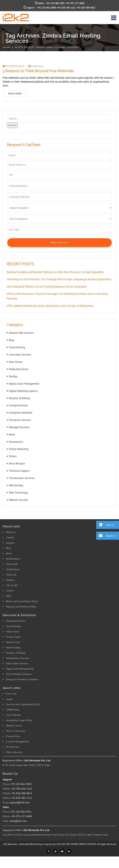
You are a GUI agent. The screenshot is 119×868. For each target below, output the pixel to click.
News (12, 434)
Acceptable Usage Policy (19, 720)
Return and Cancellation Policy (22, 601)
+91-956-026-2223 (22, 789)
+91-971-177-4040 (75, 3)
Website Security (18, 500)
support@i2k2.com (19, 802)
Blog (11, 340)
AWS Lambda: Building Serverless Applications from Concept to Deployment (50, 306)
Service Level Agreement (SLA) (23, 704)
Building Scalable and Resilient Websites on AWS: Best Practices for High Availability (55, 272)
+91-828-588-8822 (86, 8)
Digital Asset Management (24, 384)
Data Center (16, 362)
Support (10, 543)
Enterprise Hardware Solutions (22, 679)
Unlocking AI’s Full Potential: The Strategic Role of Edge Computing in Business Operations (59, 279)
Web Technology (18, 493)
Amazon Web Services (21, 333)
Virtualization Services (22, 478)
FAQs (9, 596)
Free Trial (11, 694)
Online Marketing (19, 449)
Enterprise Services (20, 420)
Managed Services (19, 427)
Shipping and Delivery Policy (21, 607)
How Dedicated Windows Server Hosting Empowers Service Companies (47, 287)
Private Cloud (13, 637)
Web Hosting (16, 485)
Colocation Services (20, 355)
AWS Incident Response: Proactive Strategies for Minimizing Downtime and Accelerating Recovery (57, 296)
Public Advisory (14, 752)
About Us (11, 532)
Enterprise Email (15, 66)
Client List (11, 575)
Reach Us (106, 536)
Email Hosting (13, 647)
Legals (9, 699)
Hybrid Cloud (13, 642)
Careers (10, 591)
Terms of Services (16, 731)
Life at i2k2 (12, 585)
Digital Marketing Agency (23, 391)
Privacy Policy (13, 736)
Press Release (17, 463)
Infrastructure (13, 559)
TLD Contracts (13, 715)
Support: (31, 8)
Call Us (105, 525)
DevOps (13, 376)
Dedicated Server (19, 369)
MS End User (13, 747)
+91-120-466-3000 (46, 8)
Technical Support (19, 471)
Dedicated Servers (16, 621)
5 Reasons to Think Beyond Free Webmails (38, 71)
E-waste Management (17, 742)
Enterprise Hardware (21, 413)
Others (13, 456)
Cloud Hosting (17, 347)
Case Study (12, 564)
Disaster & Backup (19, 398)
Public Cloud (13, 632)
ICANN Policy (13, 710)
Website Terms (14, 726)
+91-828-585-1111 (66, 8)
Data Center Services (17, 663)
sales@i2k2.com (18, 821)
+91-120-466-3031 (55, 3)
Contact (10, 537)
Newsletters (16, 442)
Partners (10, 580)
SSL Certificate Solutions (19, 674)
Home (6, 47)
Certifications (13, 569)
